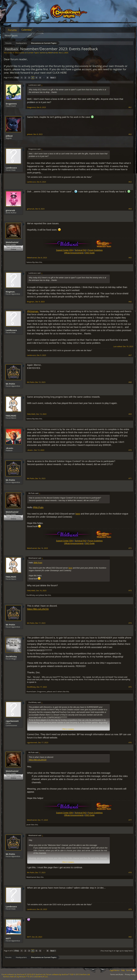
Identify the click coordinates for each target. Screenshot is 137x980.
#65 (130, 258)
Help (123, 970)
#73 (130, 591)
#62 (130, 134)
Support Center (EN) (64, 250)
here (78, 514)
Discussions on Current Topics (27, 53)
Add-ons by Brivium (26, 977)
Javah (29, 825)
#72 (130, 548)
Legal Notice (115, 970)
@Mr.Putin (38, 507)
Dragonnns (11, 104)
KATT (8, 938)
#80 (130, 937)
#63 (130, 182)
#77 (130, 820)
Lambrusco (11, 168)
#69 (130, 414)
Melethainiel (53, 53)
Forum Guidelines (95, 250)
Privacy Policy (130, 974)
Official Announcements (74, 253)
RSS (134, 970)
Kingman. (10, 292)
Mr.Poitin (10, 384)
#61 (130, 107)
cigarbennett (12, 721)
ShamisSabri (31, 691)
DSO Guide (90, 253)
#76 (130, 743)
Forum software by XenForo (24, 974)
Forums (12, 30)
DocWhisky (31, 595)
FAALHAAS (11, 416)
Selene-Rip (31, 262)
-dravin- (10, 448)
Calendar (27, 30)
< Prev (16, 78)
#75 (130, 687)
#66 (130, 302)
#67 (130, 355)
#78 (130, 873)
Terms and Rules (117, 974)
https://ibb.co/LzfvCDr (38, 609)
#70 (130, 450)
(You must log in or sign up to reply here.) (117, 951)
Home (129, 970)
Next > (53, 78)
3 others (59, 691)
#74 (130, 623)
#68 (130, 382)
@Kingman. (33, 311)
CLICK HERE (60, 73)
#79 (130, 909)
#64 (130, 209)
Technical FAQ (80, 250)
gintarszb (10, 210)
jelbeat (9, 136)
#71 (130, 478)
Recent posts (11, 35)
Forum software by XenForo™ (68, 974)
